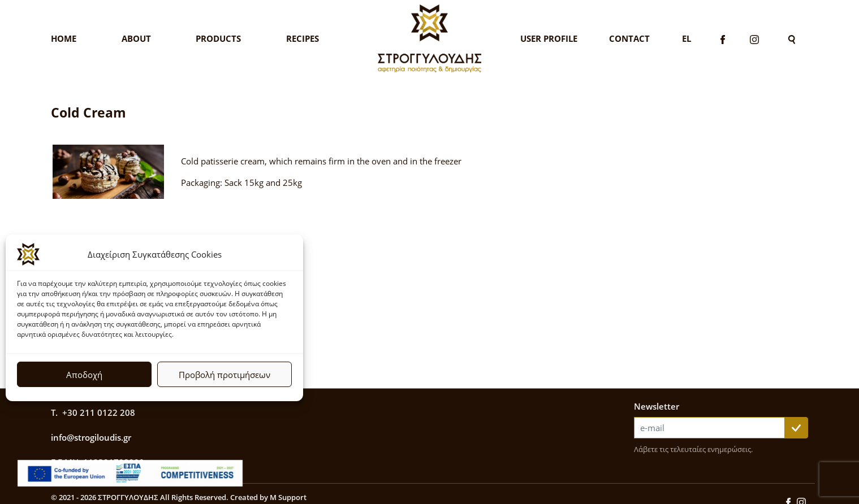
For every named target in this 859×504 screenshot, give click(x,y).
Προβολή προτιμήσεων (225, 375)
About (136, 38)
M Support (288, 497)
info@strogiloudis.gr (91, 437)
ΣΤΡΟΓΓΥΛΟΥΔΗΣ (128, 497)
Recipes (303, 38)
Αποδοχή (84, 375)
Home (64, 38)
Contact (629, 38)
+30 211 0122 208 (99, 412)
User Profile (549, 38)
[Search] (792, 38)
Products (218, 38)
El (687, 38)
